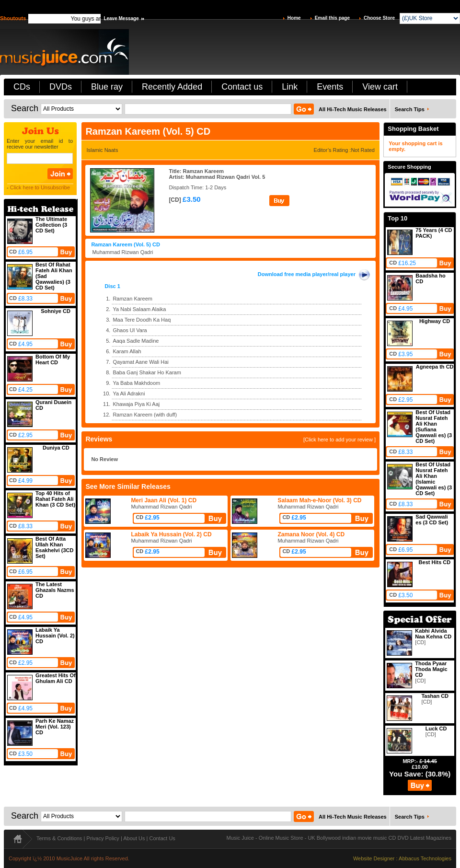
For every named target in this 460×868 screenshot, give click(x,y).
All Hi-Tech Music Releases (353, 109)
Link (290, 87)
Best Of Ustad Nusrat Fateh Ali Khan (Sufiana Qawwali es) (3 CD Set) (434, 427)
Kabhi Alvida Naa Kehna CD (433, 634)
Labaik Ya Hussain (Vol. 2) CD (55, 636)
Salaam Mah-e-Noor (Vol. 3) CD (319, 500)
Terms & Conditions (59, 838)
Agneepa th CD (435, 367)
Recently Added (172, 87)
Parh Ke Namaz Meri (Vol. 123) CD (55, 727)
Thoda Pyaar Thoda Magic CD (431, 669)
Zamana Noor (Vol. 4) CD (311, 534)
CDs (22, 87)
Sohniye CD (56, 311)
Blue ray (107, 87)
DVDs (61, 87)
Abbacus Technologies (425, 858)
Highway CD (435, 321)
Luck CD (436, 729)
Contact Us (162, 838)
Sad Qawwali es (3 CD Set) (432, 520)
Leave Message (121, 18)
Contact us (242, 87)
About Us (134, 838)
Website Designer (374, 858)
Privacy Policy (103, 838)
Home (294, 18)
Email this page (332, 18)
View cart (380, 87)
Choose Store (379, 18)
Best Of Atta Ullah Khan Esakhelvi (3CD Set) (54, 547)
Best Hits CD (435, 562)
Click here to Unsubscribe (40, 187)
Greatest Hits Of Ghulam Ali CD (56, 678)
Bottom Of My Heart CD (53, 359)
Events (330, 87)
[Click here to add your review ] (339, 440)
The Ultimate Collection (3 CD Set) (51, 225)
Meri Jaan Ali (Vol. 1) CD (164, 500)
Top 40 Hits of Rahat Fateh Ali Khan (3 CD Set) (55, 499)
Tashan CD (435, 696)
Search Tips (410, 109)
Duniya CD (56, 448)
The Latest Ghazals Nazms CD (55, 590)
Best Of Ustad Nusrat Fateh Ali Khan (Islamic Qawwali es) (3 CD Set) (434, 479)
